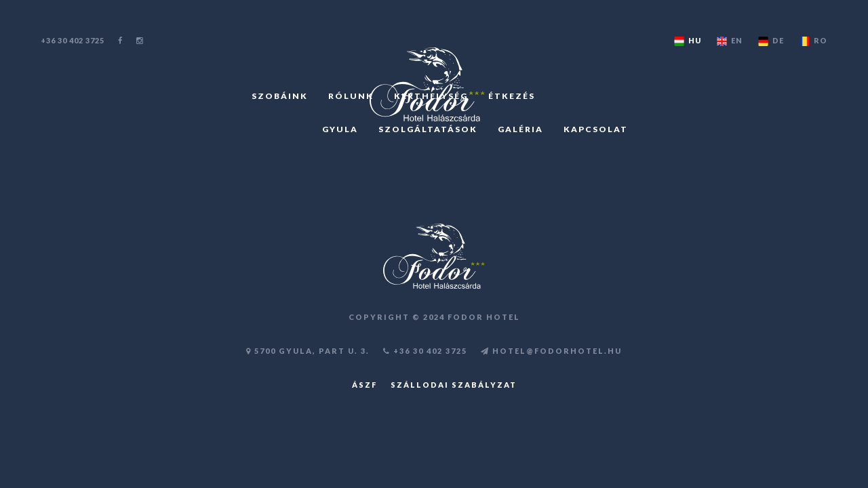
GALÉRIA (520, 129)
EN (729, 41)
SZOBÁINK (280, 96)
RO (812, 41)
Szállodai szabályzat (454, 385)
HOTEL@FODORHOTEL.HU (551, 351)
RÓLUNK (351, 96)
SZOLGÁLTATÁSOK (428, 129)
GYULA (340, 129)
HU (687, 41)
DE (770, 41)
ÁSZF (364, 385)
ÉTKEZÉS (512, 96)
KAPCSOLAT (596, 129)
